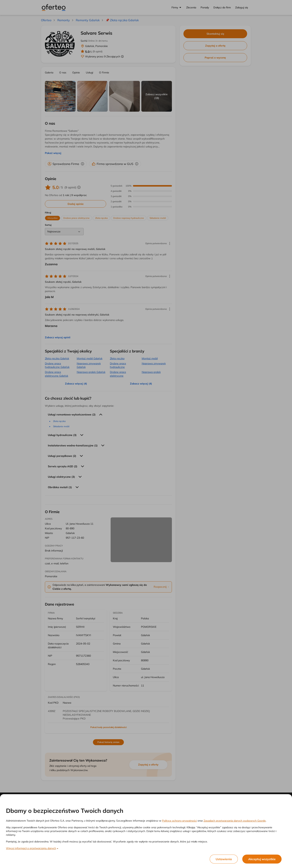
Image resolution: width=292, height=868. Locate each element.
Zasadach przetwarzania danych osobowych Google (235, 821)
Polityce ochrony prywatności (179, 821)
